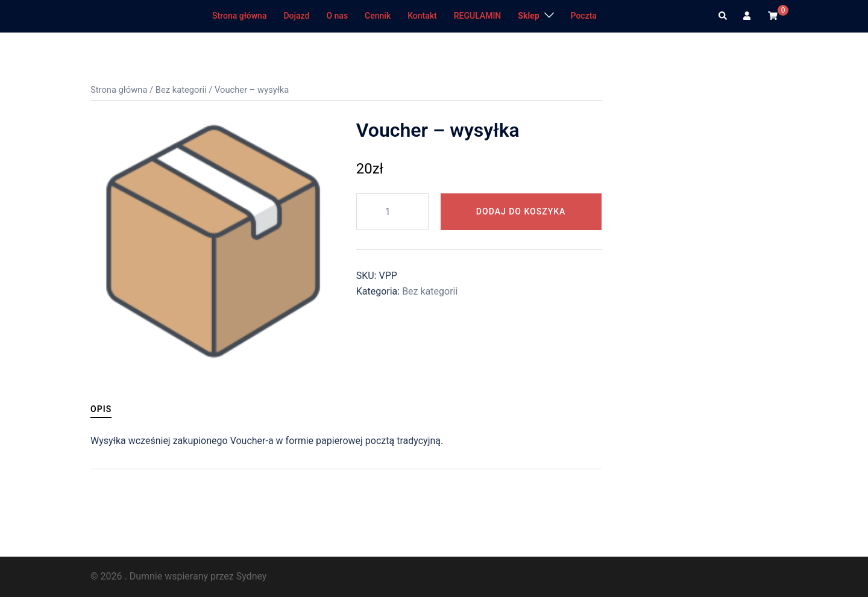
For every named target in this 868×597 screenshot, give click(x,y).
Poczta (584, 16)
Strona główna (239, 16)
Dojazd (296, 16)
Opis (101, 409)
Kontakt (422, 16)
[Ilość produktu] (392, 212)
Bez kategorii (181, 90)
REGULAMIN (478, 16)
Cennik (378, 16)
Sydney (252, 576)
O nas (337, 16)
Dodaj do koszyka (521, 211)
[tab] (101, 409)
